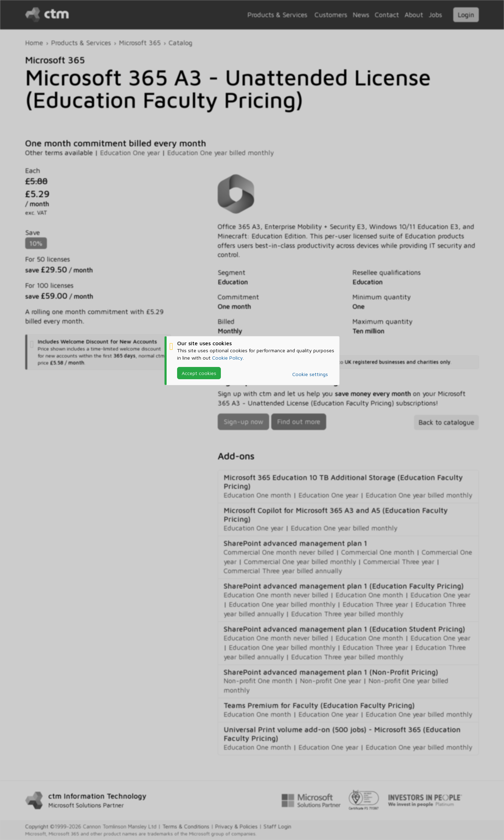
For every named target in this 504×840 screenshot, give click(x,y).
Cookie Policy (227, 357)
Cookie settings (310, 374)
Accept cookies (199, 373)
